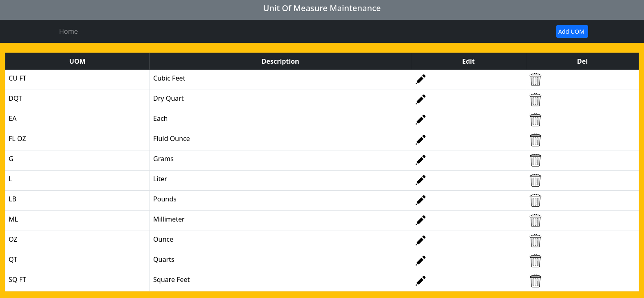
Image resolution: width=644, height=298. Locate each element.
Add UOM (571, 31)
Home (69, 31)
